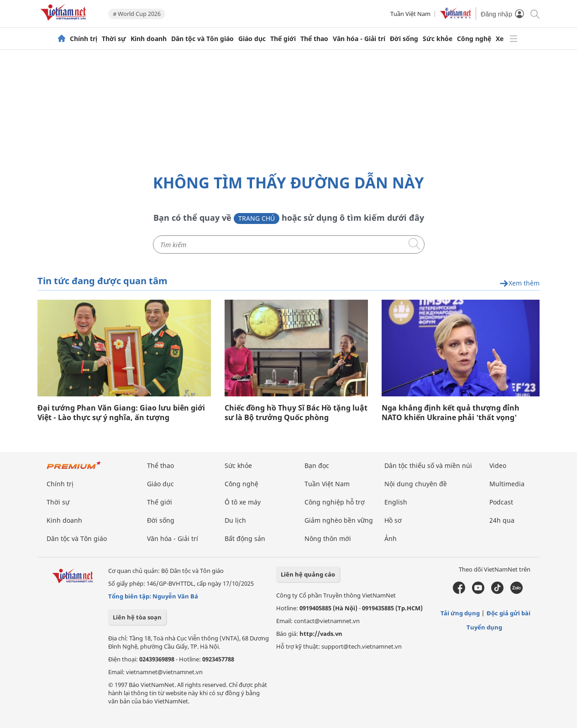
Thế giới (283, 39)
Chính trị (84, 39)
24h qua (502, 520)
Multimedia (507, 484)
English (396, 502)
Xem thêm (519, 283)
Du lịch (235, 520)
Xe (500, 39)
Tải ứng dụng (460, 613)
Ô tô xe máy (243, 502)
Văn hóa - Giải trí (359, 39)
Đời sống (404, 39)
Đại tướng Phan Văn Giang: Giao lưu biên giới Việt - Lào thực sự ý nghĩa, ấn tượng (121, 413)
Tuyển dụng (484, 627)
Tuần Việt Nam (410, 14)
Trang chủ (257, 218)
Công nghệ (474, 39)
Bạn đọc (317, 465)
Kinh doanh (149, 39)
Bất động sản (245, 538)
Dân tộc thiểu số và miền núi (428, 465)
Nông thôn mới (328, 538)
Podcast (501, 502)
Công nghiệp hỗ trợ (335, 502)
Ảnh (391, 538)
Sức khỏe (438, 39)
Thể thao (314, 39)
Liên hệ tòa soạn (137, 617)
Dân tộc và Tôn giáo (202, 39)
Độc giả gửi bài (509, 613)
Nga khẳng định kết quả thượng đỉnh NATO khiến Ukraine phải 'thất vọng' (451, 413)
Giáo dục (252, 39)
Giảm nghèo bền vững (339, 520)
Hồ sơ (393, 520)
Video (498, 465)
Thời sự (114, 39)
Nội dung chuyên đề (416, 484)
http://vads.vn (321, 634)
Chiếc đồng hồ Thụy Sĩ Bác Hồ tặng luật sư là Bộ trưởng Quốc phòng (296, 413)
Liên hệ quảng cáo (308, 574)
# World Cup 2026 (137, 14)
